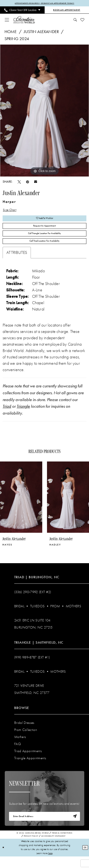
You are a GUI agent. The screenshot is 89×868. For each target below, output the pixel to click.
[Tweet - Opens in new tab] (19, 182)
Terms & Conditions (62, 845)
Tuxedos (37, 616)
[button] (7, 20)
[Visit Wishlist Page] (82, 20)
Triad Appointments (28, 761)
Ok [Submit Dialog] (84, 859)
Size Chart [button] (11, 211)
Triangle (23, 416)
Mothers (73, 616)
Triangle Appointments (30, 768)
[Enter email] (44, 827)
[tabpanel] (44, 111)
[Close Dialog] (4, 859)
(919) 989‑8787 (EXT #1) (32, 667)
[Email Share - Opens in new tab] (36, 182)
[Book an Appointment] (67, 11)
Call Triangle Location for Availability (44, 240)
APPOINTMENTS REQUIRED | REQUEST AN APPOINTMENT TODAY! (45, 4)
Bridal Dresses (24, 732)
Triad (7, 416)
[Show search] (75, 20)
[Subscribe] (74, 827)
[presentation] (21, 507)
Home (11, 32)
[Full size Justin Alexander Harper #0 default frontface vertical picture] (44, 111)
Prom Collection (26, 739)
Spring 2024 (17, 39)
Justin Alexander (41, 32)
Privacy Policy (31, 848)
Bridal (19, 616)
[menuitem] (22, 11)
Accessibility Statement (53, 848)
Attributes (17, 262)
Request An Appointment (44, 231)
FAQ (18, 754)
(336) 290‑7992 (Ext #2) (33, 602)
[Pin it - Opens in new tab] (28, 182)
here (50, 865)
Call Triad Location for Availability (45, 250)
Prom (55, 616)
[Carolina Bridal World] (24, 20)
